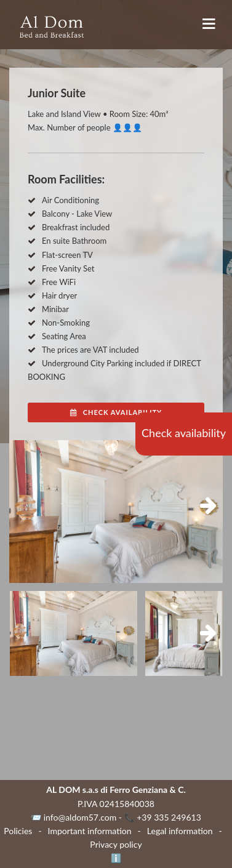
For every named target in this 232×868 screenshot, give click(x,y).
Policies (18, 831)
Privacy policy (116, 844)
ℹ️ (116, 858)
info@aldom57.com (80, 817)
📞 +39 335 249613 (163, 817)
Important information (90, 831)
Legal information (180, 831)
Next (204, 506)
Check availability (184, 433)
